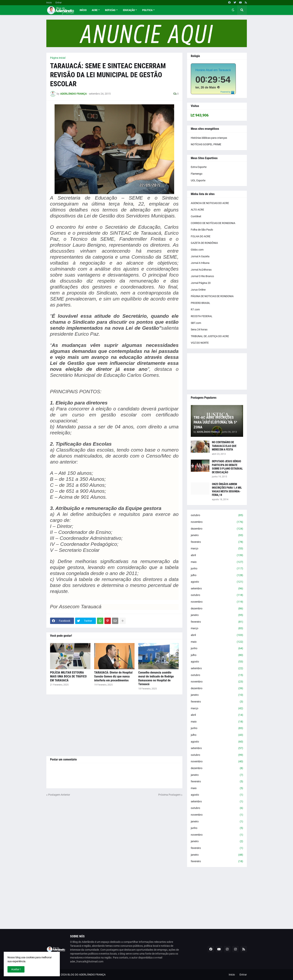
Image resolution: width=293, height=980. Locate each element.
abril (217, 555)
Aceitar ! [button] (16, 969)
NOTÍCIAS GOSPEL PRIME (206, 144)
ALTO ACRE (197, 210)
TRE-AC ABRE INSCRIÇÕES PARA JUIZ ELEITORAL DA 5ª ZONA (215, 422)
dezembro (217, 529)
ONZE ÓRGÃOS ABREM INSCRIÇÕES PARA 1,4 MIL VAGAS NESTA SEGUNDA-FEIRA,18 (227, 490)
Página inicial (58, 58)
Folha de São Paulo (202, 230)
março (217, 549)
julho (217, 575)
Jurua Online (198, 290)
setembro (217, 589)
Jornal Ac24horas (201, 270)
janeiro (217, 535)
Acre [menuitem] (95, 10)
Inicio (49, 3)
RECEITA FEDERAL (202, 316)
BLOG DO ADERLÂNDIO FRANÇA (87, 975)
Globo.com (197, 250)
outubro (217, 515)
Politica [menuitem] (147, 10)
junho (217, 569)
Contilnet (196, 216)
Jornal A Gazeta (200, 256)
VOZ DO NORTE (200, 343)
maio (217, 562)
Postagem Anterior (59, 795)
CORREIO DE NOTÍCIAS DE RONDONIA (213, 223)
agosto (217, 582)
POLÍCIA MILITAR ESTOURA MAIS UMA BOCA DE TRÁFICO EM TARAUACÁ (68, 676)
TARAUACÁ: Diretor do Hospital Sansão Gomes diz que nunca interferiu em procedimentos (113, 676)
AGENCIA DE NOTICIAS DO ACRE (210, 203)
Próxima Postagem (169, 795)
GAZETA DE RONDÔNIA (204, 243)
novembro (217, 522)
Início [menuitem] (83, 10)
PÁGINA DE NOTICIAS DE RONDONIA (212, 296)
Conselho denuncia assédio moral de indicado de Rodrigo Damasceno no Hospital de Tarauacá (156, 678)
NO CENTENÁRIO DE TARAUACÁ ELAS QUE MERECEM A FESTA (224, 446)
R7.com (195, 309)
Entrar (59, 3)
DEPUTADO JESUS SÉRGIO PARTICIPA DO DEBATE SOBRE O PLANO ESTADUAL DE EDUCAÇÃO (227, 467)
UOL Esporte (198, 180)
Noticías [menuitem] (110, 10)
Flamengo (197, 174)
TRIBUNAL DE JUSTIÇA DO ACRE (210, 336)
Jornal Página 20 (201, 283)
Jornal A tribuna (200, 263)
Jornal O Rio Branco (202, 276)
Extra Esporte (199, 167)
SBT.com (196, 323)
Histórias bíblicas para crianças (209, 138)
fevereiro (217, 542)
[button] (233, 10)
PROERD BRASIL (201, 303)
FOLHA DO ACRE (201, 236)
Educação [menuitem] (129, 10)
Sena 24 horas (199, 329)
